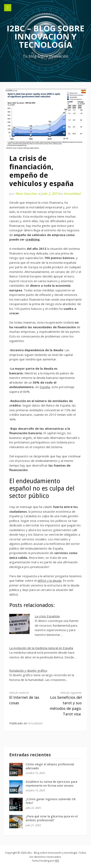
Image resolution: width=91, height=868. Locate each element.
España (45, 387)
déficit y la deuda (49, 581)
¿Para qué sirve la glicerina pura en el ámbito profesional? (52, 818)
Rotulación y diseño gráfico (28, 670)
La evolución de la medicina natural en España (41, 648)
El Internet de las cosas (26, 698)
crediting (33, 239)
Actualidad (72, 194)
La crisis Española (47, 616)
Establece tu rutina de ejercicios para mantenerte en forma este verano (51, 784)
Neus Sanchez (26, 194)
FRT (57, 861)
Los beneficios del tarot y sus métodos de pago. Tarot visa (65, 704)
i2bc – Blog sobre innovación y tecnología (45, 36)
